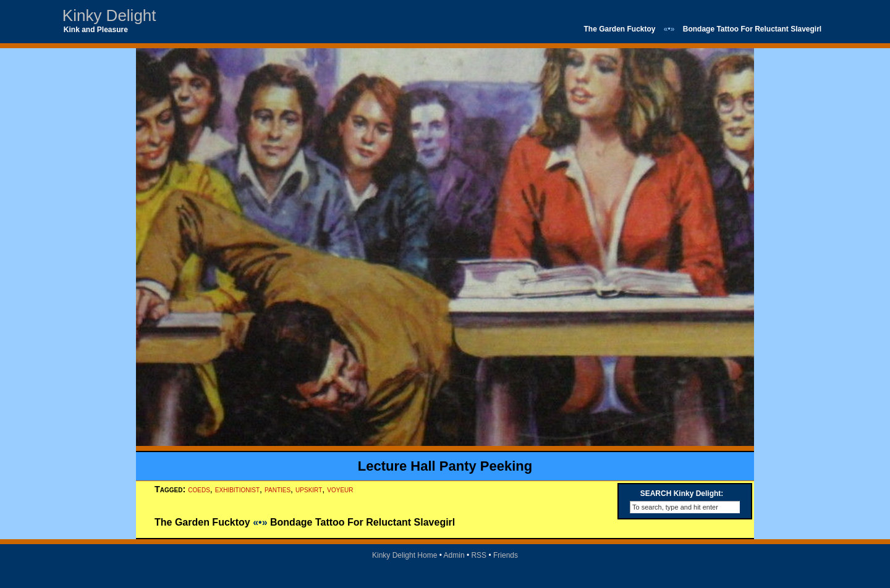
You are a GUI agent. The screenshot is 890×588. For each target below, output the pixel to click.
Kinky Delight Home (405, 555)
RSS (479, 555)
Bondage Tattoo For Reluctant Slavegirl (752, 29)
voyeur (340, 489)
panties (278, 489)
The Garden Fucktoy (619, 29)
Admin (454, 555)
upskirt (309, 489)
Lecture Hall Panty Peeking (445, 466)
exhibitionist (237, 489)
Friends (506, 555)
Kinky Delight (109, 15)
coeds (199, 489)
